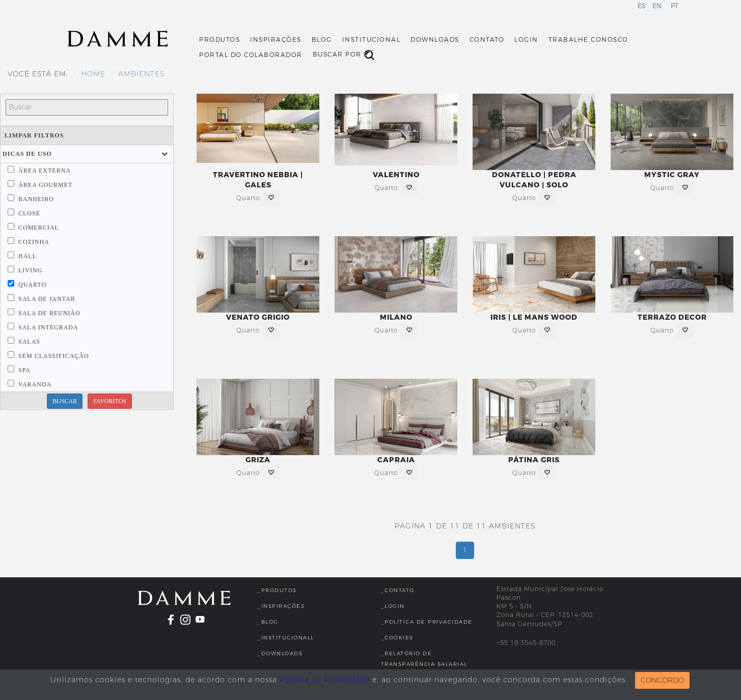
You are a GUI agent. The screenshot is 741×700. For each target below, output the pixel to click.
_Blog (268, 622)
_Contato (398, 590)
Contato (487, 40)
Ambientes (141, 74)
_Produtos (277, 590)
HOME (93, 74)
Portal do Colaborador (251, 55)
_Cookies (397, 638)
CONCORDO (662, 680)
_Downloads (280, 653)
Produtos (219, 40)
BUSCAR (65, 401)
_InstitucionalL (286, 638)
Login (526, 40)
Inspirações (276, 40)
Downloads (435, 40)
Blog (322, 40)
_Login (393, 606)
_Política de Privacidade (427, 622)
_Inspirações (281, 606)
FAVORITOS (110, 401)
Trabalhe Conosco (588, 40)
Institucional (372, 40)
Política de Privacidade (325, 680)
